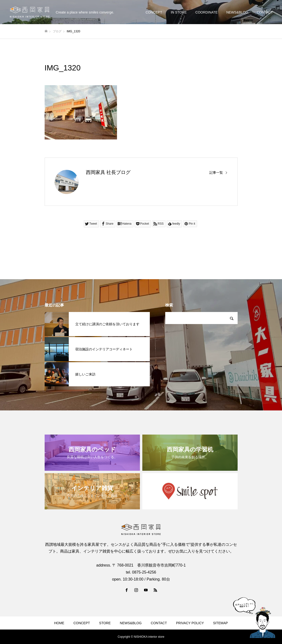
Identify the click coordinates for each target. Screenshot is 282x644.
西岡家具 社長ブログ (108, 172)
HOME (59, 623)
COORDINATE (206, 12)
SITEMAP (220, 623)
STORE (105, 623)
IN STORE (179, 12)
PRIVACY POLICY (190, 623)
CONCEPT (154, 12)
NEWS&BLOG (237, 12)
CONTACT (265, 12)
